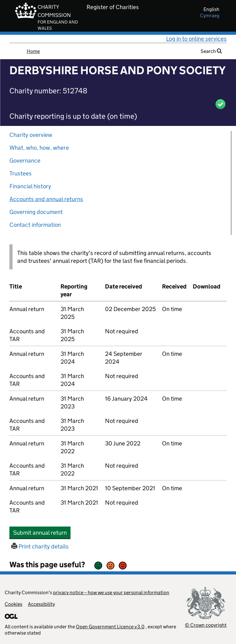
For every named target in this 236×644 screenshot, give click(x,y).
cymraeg (210, 16)
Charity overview (31, 135)
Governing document (36, 212)
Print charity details (40, 546)
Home (33, 51)
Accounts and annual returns (46, 199)
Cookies (13, 604)
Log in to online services (196, 39)
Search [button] (211, 51)
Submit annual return (42, 532)
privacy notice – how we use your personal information (111, 592)
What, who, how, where (39, 148)
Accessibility (41, 604)
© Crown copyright (206, 625)
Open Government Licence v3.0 (110, 627)
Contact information (35, 225)
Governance (25, 161)
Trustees (21, 173)
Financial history (30, 186)
